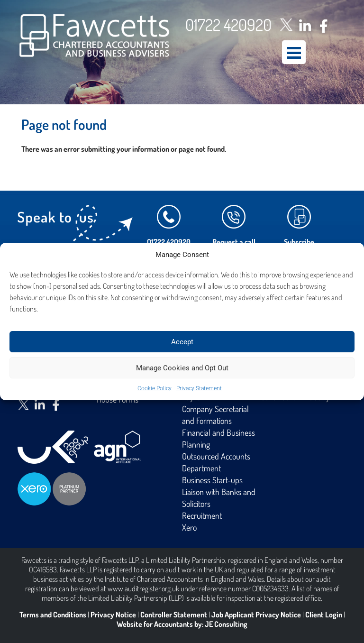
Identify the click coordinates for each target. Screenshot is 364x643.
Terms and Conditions (53, 615)
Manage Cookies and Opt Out (182, 368)
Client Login (324, 615)
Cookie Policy (155, 388)
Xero (189, 527)
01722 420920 (228, 24)
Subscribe (299, 242)
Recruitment (202, 515)
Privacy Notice (113, 615)
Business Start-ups (212, 480)
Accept (182, 342)
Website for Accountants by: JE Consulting (182, 624)
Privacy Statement (199, 388)
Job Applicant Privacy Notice (256, 615)
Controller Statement (174, 615)
